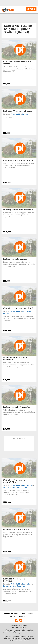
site (19, 634)
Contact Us (8, 613)
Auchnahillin (22, 487)
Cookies (30, 613)
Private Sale (27, 311)
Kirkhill (6, 313)
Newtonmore (21, 586)
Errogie (25, 114)
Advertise (23, 617)
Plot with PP (16, 114)
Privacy (23, 613)
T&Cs (16, 613)
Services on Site (9, 487)
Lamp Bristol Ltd (21, 627)
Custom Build (27, 485)
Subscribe (14, 617)
